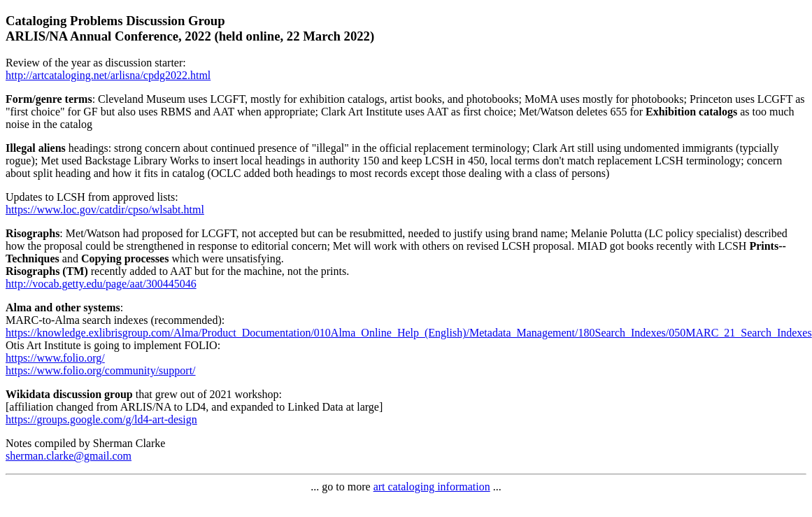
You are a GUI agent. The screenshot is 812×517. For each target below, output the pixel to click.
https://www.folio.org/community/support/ (101, 370)
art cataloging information (432, 487)
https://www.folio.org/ (55, 358)
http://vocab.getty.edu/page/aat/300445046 (101, 284)
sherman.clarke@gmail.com (69, 456)
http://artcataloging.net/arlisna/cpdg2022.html (108, 75)
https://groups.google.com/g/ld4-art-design (101, 419)
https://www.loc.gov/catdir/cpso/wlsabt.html (105, 210)
